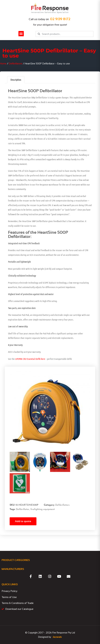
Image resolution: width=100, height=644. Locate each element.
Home (3, 64)
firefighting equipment (43, 509)
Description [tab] (16, 80)
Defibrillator (23, 509)
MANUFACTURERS (13, 569)
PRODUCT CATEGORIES (16, 560)
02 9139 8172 (60, 19)
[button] (21, 34)
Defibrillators (16, 64)
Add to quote (23, 521)
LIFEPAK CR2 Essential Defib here (30, 359)
